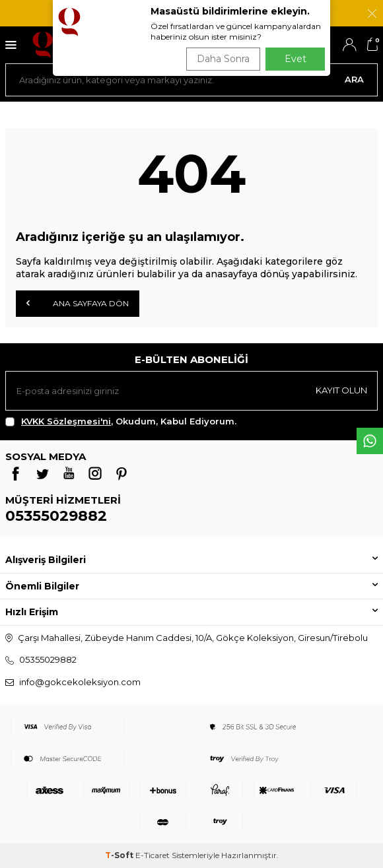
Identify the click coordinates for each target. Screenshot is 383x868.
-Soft (120, 855)
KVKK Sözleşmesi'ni (66, 421)
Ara (354, 79)
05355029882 (56, 516)
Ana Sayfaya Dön (78, 303)
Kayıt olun (341, 390)
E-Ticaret (153, 855)
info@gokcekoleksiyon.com (80, 682)
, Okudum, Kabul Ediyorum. (121, 421)
